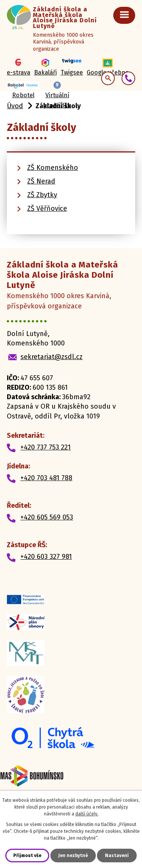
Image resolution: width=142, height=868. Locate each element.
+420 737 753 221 (46, 447)
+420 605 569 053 (47, 517)
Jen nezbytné (73, 856)
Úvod (15, 106)
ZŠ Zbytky (42, 195)
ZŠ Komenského (53, 168)
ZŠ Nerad (41, 181)
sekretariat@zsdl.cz (51, 357)
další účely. (87, 814)
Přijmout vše (27, 856)
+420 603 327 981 (46, 557)
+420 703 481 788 (46, 478)
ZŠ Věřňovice (47, 208)
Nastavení (117, 856)
